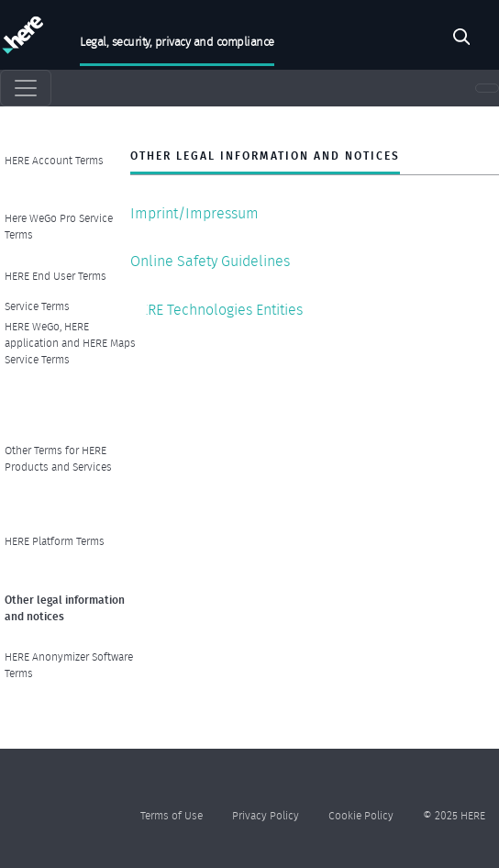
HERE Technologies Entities (216, 310)
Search (461, 39)
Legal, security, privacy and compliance (177, 42)
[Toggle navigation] (26, 88)
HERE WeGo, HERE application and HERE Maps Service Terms (70, 343)
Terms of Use (172, 815)
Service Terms (37, 306)
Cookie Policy (361, 815)
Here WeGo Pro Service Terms (59, 226)
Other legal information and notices (65, 607)
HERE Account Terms (54, 160)
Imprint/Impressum (194, 213)
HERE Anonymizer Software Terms (69, 665)
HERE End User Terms (55, 276)
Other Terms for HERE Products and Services (58, 458)
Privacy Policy (266, 815)
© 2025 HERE (454, 815)
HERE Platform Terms (55, 541)
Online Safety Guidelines (210, 261)
